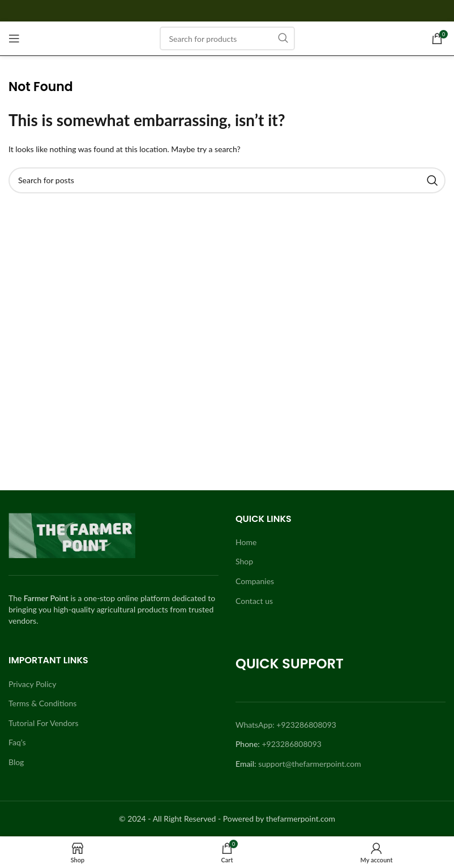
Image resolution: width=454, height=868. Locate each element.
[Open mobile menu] (14, 38)
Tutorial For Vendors (44, 723)
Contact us (254, 601)
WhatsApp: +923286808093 (286, 725)
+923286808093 (292, 744)
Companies (255, 581)
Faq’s (17, 742)
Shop (244, 561)
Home (246, 542)
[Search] (227, 38)
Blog (16, 762)
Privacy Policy (32, 684)
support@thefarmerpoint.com (310, 764)
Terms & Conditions (42, 703)
